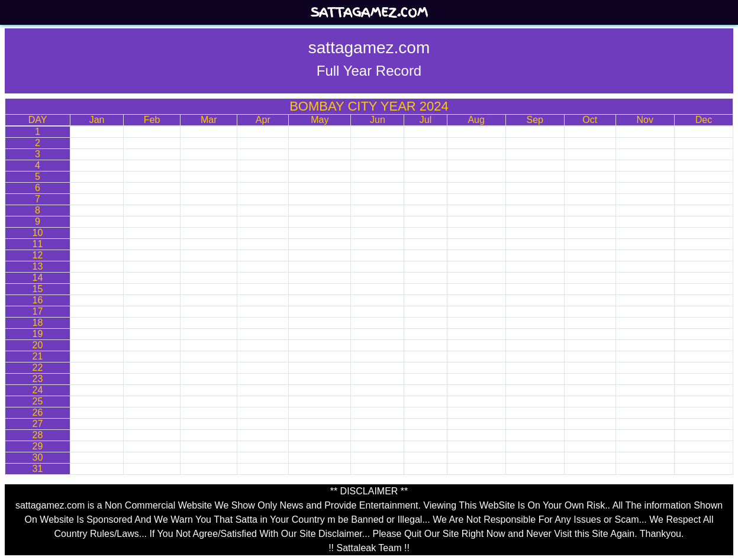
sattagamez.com (369, 12)
